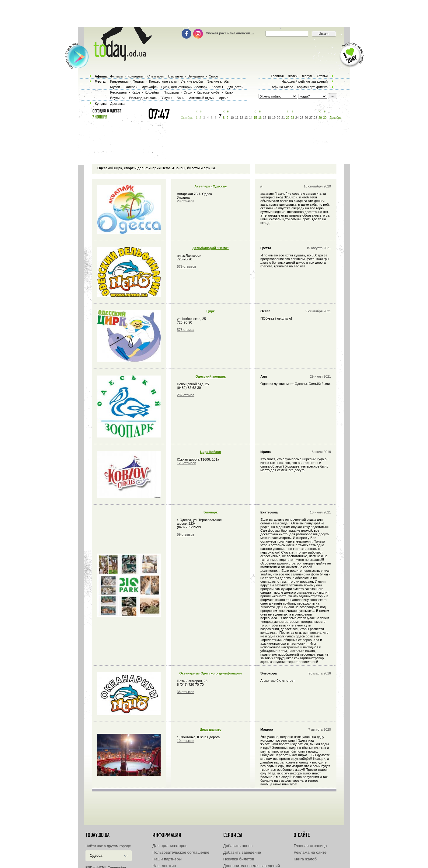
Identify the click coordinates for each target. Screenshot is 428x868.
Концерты (135, 76)
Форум (307, 76)
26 (306, 118)
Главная (277, 76)
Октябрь (187, 118)
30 (325, 118)
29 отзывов (186, 201)
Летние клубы (192, 81)
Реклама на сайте (310, 852)
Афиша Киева (282, 87)
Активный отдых (202, 98)
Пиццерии (171, 92)
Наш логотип (164, 866)
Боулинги (117, 98)
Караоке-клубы (209, 92)
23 (292, 118)
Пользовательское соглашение (181, 852)
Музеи (115, 87)
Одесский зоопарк (211, 376)
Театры (139, 81)
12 (241, 118)
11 (237, 118)
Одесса (96, 856)
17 (264, 118)
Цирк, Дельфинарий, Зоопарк (184, 87)
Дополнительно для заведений (252, 866)
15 (255, 118)
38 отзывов (186, 692)
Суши (188, 92)
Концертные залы (163, 81)
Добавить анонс (238, 846)
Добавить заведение (242, 852)
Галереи (131, 87)
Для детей (235, 87)
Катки (229, 92)
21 (283, 118)
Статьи (322, 76)
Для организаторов (170, 846)
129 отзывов (187, 463)
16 (260, 118)
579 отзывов (187, 266)
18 (269, 118)
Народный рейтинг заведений (304, 81)
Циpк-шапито (210, 729)
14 (251, 118)
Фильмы (117, 76)
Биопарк (211, 512)
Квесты (217, 87)
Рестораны (119, 92)
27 (311, 118)
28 (316, 118)
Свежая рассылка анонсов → (230, 33)
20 (278, 118)
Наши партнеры (167, 859)
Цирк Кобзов (211, 452)
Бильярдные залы (143, 98)
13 (246, 118)
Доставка (117, 104)
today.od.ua (97, 835)
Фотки (293, 76)
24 (297, 118)
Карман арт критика (312, 87)
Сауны (167, 98)
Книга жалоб (305, 859)
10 (232, 118)
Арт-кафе (149, 87)
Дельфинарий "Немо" (210, 248)
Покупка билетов (239, 859)
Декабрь (336, 118)
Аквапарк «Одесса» (211, 186)
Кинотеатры (119, 81)
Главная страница (310, 846)
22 (288, 118)
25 (302, 118)
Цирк (211, 311)
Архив (224, 98)
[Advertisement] (214, 14)
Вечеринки (196, 76)
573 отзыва (186, 330)
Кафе (136, 92)
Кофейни (152, 92)
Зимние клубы (219, 81)
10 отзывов (186, 741)
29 (320, 118)
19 (274, 118)
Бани (181, 98)
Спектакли (155, 76)
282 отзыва (186, 395)
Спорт (213, 76)
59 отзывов (186, 534)
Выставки (176, 76)
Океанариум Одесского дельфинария (210, 673)
